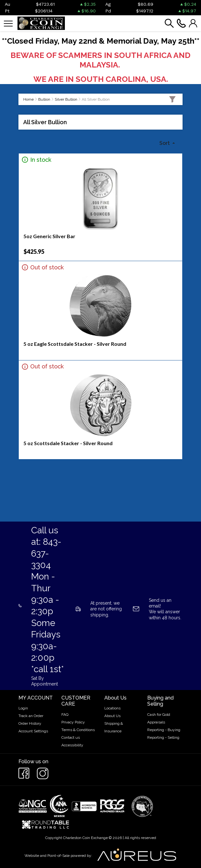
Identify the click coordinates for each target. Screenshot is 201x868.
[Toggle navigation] (8, 23)
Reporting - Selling (163, 737)
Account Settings (33, 731)
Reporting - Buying (164, 730)
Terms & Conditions (78, 730)
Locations (112, 708)
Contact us (71, 737)
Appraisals (156, 722)
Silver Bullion (66, 99)
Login (23, 708)
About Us (112, 716)
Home (28, 99)
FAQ (65, 715)
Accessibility (72, 745)
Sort (165, 143)
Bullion (44, 99)
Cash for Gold (159, 715)
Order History (30, 723)
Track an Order (31, 716)
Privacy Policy (73, 722)
